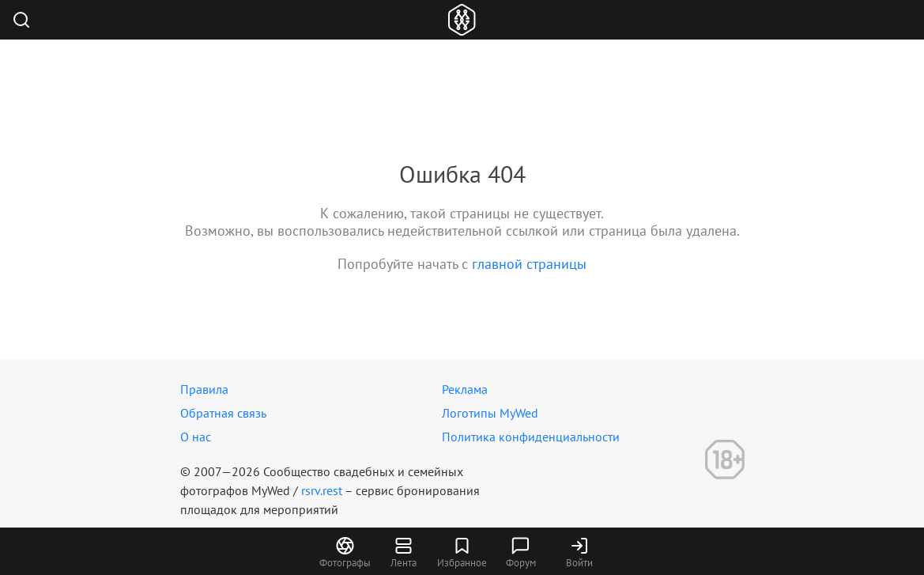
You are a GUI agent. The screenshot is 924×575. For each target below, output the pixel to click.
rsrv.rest (322, 490)
